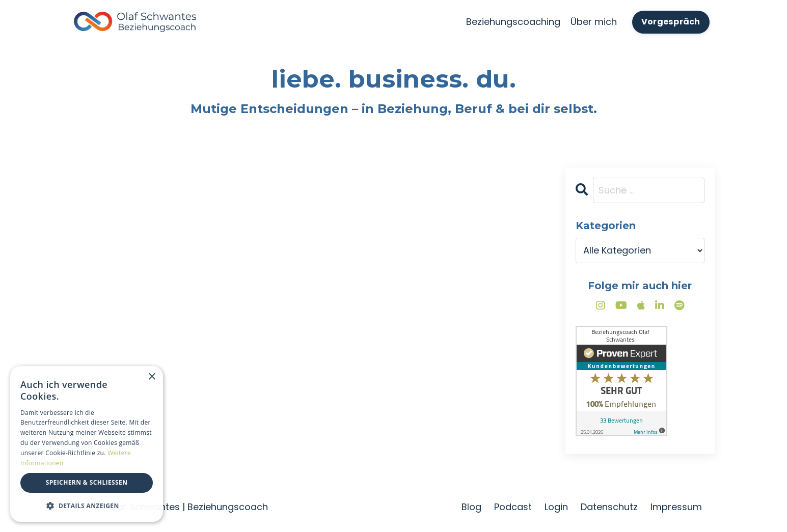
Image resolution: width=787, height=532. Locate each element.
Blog (471, 507)
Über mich (594, 22)
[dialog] (87, 444)
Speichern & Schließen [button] (87, 482)
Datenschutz (609, 507)
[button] (87, 506)
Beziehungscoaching (513, 22)
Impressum (676, 507)
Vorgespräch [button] (671, 22)
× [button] (152, 377)
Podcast (513, 507)
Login (556, 507)
